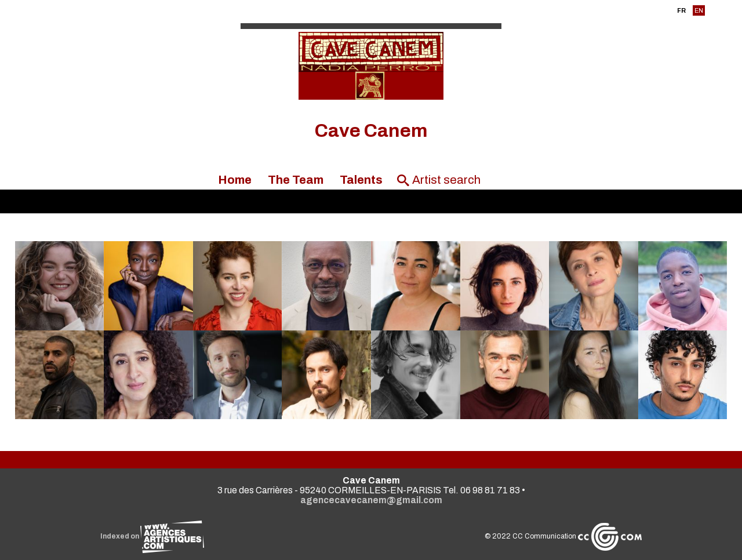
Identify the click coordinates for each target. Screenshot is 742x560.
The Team (296, 180)
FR (681, 10)
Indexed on (152, 536)
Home (235, 180)
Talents (361, 180)
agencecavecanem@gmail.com (371, 500)
